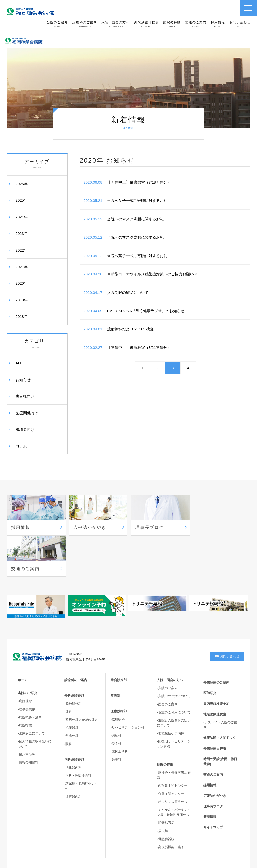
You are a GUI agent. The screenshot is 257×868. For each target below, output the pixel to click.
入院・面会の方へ (115, 24)
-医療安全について (31, 692)
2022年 (22, 250)
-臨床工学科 (119, 710)
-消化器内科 (73, 726)
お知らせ (23, 380)
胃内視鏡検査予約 (216, 662)
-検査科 (116, 702)
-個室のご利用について (174, 671)
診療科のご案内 (85, 24)
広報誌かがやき (215, 754)
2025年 (22, 200)
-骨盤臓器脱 (166, 797)
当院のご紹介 (57, 24)
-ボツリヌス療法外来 (172, 760)
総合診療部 (119, 638)
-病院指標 (25, 684)
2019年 (22, 300)
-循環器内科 (73, 755)
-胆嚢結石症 (166, 781)
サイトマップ (213, 786)
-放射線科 (118, 678)
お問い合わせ (240, 24)
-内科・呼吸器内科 (78, 734)
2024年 (22, 217)
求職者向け (25, 429)
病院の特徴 (172, 24)
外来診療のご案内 (216, 641)
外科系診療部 (74, 654)
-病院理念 (25, 660)
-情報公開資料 (28, 721)
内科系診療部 (74, 718)
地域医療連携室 (215, 673)
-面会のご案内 (167, 663)
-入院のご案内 (167, 647)
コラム (21, 446)
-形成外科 (71, 694)
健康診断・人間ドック (220, 696)
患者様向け (25, 396)
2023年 (22, 234)
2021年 (22, 267)
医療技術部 (119, 670)
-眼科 (68, 702)
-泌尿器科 (71, 686)
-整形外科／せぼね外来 (81, 678)
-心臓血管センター (170, 752)
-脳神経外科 (73, 662)
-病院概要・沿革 (30, 676)
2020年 (22, 283)
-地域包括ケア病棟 (170, 692)
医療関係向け (27, 413)
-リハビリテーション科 (127, 686)
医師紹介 (210, 652)
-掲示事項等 (26, 713)
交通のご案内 (196, 24)
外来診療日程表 (146, 24)
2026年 (22, 184)
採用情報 (218, 24)
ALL (19, 363)
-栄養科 (116, 718)
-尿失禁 (162, 789)
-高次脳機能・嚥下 (170, 805)
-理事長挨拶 (26, 668)
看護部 (116, 654)
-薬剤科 (116, 694)
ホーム (23, 638)
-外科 (68, 670)
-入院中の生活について (174, 655)
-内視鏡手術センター (172, 744)
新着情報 (210, 775)
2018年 (22, 317)
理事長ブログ (213, 765)
